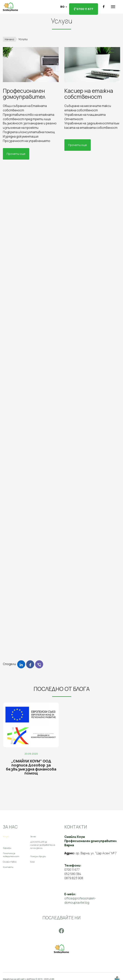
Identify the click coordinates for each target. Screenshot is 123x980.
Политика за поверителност (11, 853)
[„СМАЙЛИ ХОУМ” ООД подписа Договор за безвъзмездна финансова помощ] (34, 738)
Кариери (7, 846)
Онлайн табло (10, 860)
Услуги (6, 834)
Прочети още (16, 154)
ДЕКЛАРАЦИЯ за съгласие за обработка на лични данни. (43, 843)
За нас (33, 834)
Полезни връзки (38, 854)
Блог (32, 860)
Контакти (8, 865)
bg (63, 7)
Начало (9, 39)
